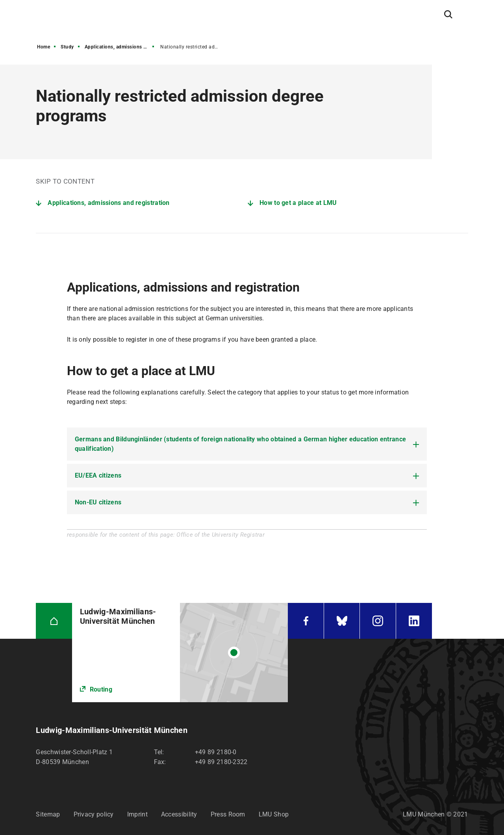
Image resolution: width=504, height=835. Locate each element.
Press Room (228, 814)
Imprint (137, 814)
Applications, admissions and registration (120, 47)
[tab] (247, 444)
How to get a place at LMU (298, 203)
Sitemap (48, 814)
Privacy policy (94, 814)
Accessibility (179, 814)
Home (44, 47)
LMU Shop (274, 814)
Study (67, 47)
